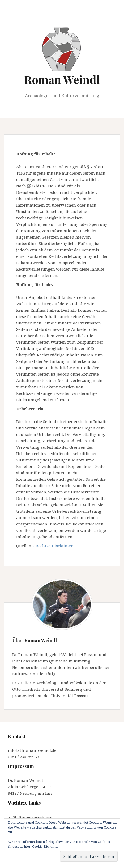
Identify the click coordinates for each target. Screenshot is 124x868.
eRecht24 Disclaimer (53, 546)
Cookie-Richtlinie (45, 847)
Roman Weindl (62, 79)
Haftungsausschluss (33, 817)
